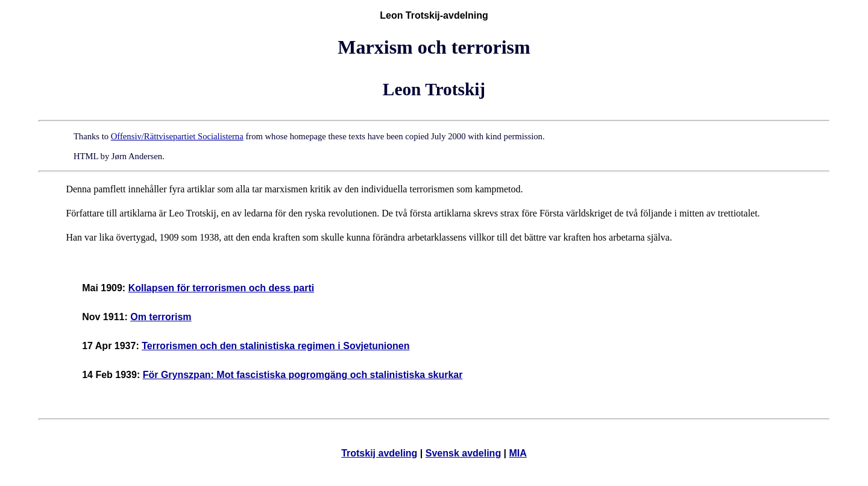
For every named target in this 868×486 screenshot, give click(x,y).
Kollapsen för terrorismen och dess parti (222, 288)
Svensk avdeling (463, 453)
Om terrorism (161, 317)
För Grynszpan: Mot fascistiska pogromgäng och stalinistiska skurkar (303, 375)
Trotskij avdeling (379, 453)
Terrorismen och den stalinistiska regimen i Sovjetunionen (275, 346)
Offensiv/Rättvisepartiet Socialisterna (177, 136)
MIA (518, 453)
